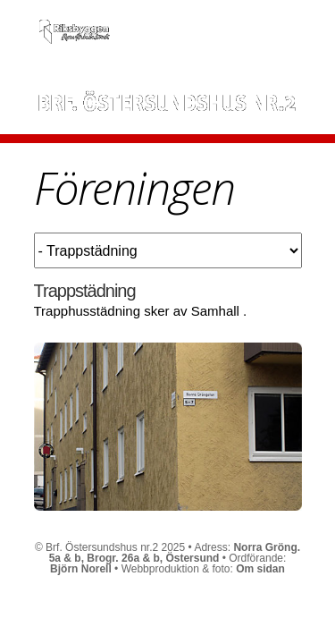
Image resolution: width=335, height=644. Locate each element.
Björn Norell (81, 569)
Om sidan (260, 569)
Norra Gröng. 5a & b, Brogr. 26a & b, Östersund (175, 553)
